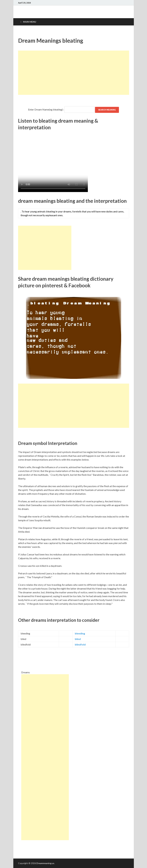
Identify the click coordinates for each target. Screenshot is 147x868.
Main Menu (30, 22)
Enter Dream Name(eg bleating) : (46, 109)
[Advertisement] (74, 73)
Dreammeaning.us (45, 863)
